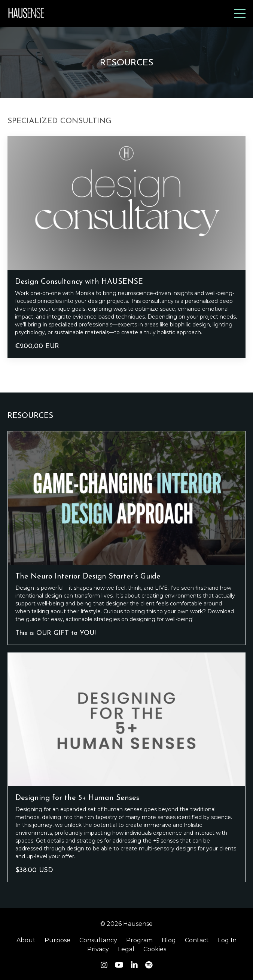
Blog (169, 940)
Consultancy (98, 940)
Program (139, 940)
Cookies (155, 949)
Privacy (98, 949)
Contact (197, 940)
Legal (126, 949)
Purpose (57, 940)
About (26, 940)
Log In (227, 940)
